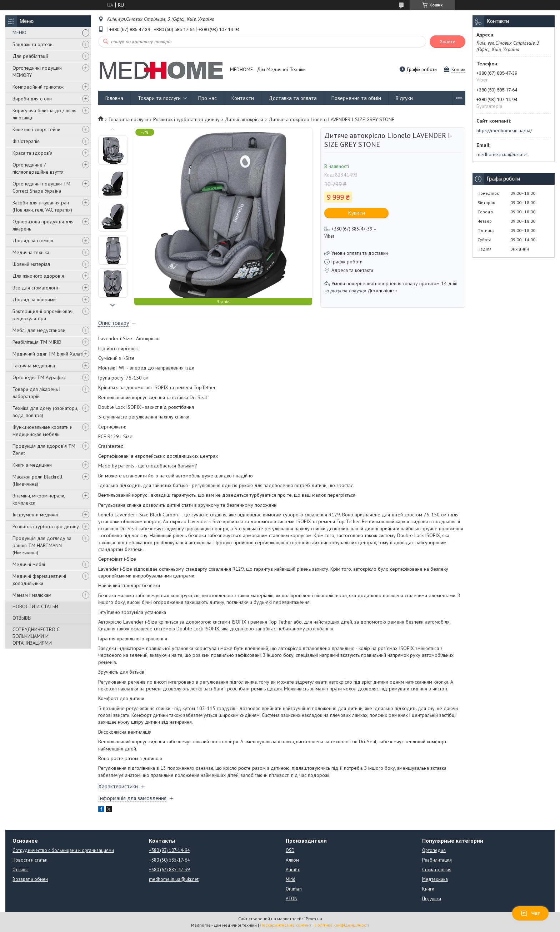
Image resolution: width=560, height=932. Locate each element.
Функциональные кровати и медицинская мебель (42, 431)
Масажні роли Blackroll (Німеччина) (37, 480)
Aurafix (293, 870)
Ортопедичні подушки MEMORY (37, 71)
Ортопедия (434, 850)
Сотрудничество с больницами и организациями (63, 850)
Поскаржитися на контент (286, 925)
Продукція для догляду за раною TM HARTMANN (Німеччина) (42, 545)
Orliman (294, 889)
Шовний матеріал (31, 264)
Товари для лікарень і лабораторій (36, 393)
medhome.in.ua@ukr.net (502, 154)
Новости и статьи (30, 860)
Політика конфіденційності (342, 925)
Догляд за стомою (33, 241)
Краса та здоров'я (32, 153)
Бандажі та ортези (32, 44)
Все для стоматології (35, 288)
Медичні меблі (29, 564)
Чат (530, 913)
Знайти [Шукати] (447, 42)
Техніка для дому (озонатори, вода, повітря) (45, 412)
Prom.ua (314, 919)
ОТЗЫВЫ (22, 618)
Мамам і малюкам (32, 595)
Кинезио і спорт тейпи (36, 129)
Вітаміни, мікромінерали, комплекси (39, 499)
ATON (292, 899)
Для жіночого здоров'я (38, 276)
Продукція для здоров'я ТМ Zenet (44, 450)
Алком (292, 860)
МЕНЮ (19, 33)
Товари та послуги (159, 98)
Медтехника (435, 879)
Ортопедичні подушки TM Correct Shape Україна (41, 187)
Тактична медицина (34, 366)
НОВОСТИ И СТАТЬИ (35, 606)
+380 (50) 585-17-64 (169, 860)
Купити (357, 213)
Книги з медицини (32, 465)
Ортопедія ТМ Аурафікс (39, 377)
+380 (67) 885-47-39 (169, 870)
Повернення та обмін (356, 98)
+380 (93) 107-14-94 (169, 850)
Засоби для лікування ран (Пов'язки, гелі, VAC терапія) (42, 206)
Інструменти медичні (35, 515)
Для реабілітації (30, 56)
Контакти (243, 98)
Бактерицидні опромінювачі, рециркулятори (43, 315)
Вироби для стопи (32, 99)
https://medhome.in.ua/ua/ (504, 130)
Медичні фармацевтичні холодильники (39, 580)
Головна (114, 98)
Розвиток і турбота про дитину (46, 526)
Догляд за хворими (34, 299)
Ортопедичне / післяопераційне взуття (38, 168)
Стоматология (437, 870)
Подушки (432, 899)
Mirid (291, 879)
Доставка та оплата (293, 98)
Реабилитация (437, 860)
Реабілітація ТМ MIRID (37, 342)
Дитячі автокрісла (244, 119)
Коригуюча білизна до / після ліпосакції (44, 114)
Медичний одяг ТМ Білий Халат (47, 354)
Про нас (207, 98)
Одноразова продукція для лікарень (43, 225)
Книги (428, 889)
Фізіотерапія (26, 141)
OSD (290, 850)
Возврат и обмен (30, 879)
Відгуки (404, 98)
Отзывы (21, 870)
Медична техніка (31, 252)
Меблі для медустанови (39, 330)
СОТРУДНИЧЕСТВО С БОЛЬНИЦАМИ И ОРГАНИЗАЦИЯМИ (36, 636)
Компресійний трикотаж (38, 87)
